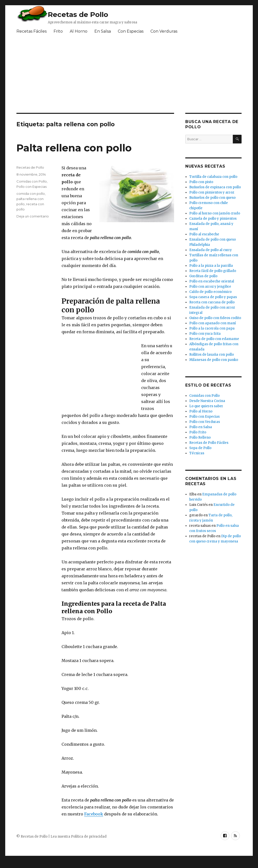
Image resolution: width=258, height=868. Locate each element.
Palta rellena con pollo (74, 148)
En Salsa (103, 31)
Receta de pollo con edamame (214, 339)
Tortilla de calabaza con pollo (213, 177)
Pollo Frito (198, 432)
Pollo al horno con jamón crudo (215, 213)
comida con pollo (31, 194)
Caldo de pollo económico (210, 292)
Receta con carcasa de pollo (212, 302)
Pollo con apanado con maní (213, 323)
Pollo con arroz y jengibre (210, 287)
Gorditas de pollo (203, 276)
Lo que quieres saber (206, 406)
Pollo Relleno (200, 437)
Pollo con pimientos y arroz (212, 192)
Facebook (94, 814)
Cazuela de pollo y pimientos (213, 219)
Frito (58, 31)
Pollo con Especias (32, 187)
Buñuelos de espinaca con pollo (215, 187)
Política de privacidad (89, 836)
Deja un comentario (33, 216)
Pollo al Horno (201, 411)
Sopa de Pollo (200, 448)
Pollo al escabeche (204, 234)
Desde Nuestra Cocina (207, 401)
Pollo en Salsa (201, 427)
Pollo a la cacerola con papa (212, 328)
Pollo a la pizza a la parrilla (211, 266)
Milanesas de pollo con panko (214, 360)
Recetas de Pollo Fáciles (209, 443)
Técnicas (197, 453)
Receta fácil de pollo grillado (213, 271)
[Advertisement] (99, 375)
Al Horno (79, 31)
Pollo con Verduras (205, 422)
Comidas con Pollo (32, 181)
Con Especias (131, 31)
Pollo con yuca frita (205, 334)
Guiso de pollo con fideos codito (215, 318)
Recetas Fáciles (32, 31)
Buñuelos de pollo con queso (212, 198)
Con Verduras (164, 31)
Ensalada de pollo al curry (211, 250)
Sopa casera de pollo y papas (213, 297)
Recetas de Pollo (78, 14)
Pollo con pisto (201, 182)
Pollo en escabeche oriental (212, 281)
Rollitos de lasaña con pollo (212, 355)
